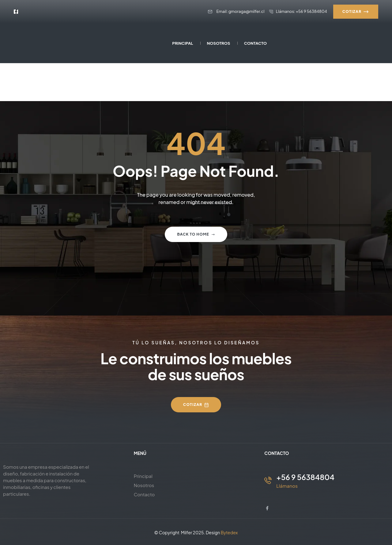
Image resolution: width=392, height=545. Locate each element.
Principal (143, 476)
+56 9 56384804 (305, 477)
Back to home (196, 234)
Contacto (144, 494)
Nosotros (144, 485)
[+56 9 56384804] (268, 480)
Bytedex (229, 532)
